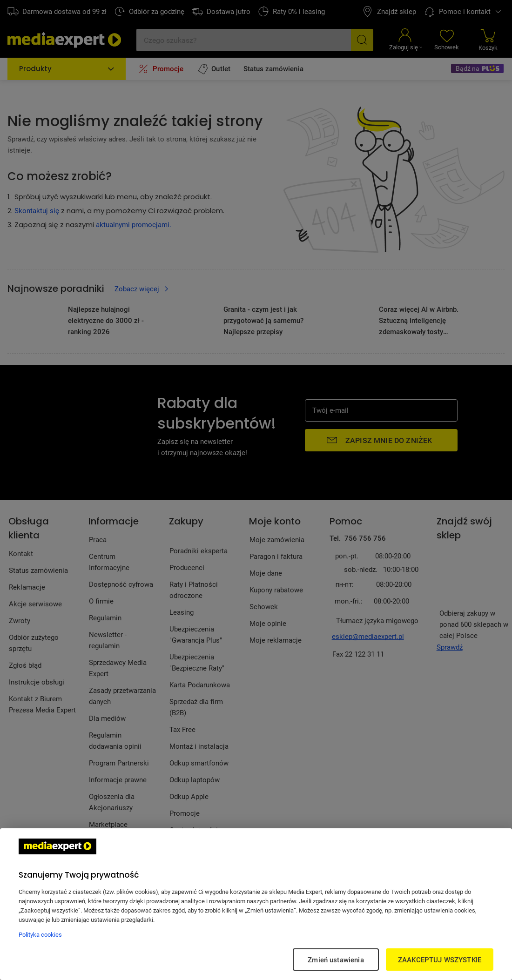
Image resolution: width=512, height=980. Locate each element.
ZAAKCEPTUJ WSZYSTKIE (440, 960)
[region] (256, 904)
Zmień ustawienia (336, 960)
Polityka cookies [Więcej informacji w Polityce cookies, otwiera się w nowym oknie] (40, 934)
